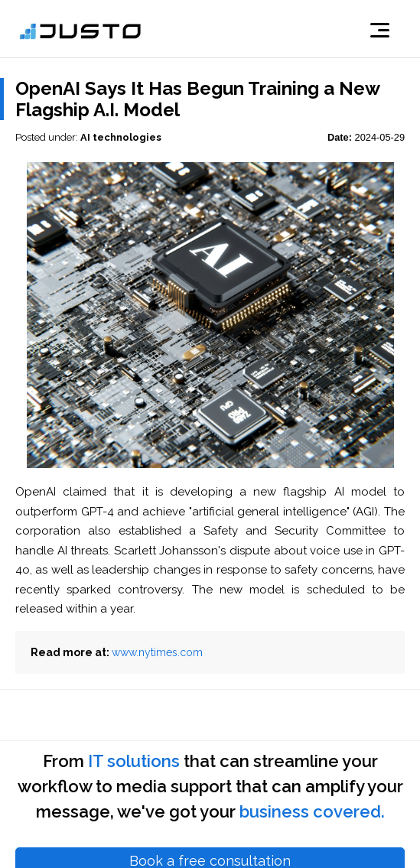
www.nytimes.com (157, 652)
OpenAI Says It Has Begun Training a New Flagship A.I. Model (197, 99)
